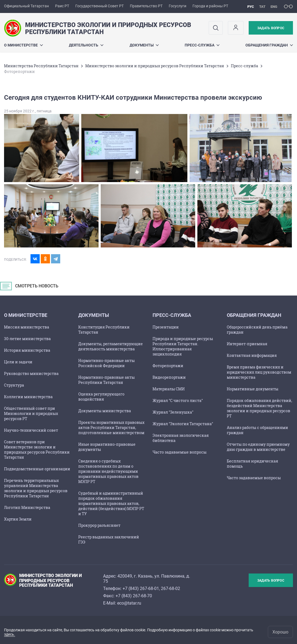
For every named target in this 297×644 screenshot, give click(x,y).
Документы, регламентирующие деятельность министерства (111, 346)
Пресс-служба (202, 45)
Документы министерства (105, 411)
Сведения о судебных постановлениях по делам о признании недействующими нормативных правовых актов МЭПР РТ (108, 471)
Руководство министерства (31, 373)
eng (274, 7)
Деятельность (86, 45)
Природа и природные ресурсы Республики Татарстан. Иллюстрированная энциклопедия (183, 346)
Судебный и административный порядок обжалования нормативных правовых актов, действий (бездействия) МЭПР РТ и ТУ (111, 503)
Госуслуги (178, 6)
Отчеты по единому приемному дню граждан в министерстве (258, 447)
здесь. (10, 634)
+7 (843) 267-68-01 (141, 588)
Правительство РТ (146, 6)
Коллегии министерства (28, 397)
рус (251, 7)
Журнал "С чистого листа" (178, 400)
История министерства (27, 350)
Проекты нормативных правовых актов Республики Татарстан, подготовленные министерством (111, 427)
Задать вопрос (271, 28)
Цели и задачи (18, 362)
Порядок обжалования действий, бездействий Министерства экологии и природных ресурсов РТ (259, 408)
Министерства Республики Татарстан (41, 66)
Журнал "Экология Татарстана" (183, 424)
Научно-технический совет (31, 430)
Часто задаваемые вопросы (180, 452)
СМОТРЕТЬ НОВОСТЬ (31, 287)
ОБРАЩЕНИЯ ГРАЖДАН (269, 45)
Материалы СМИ (169, 389)
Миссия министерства (27, 327)
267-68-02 (171, 588)
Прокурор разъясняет (99, 525)
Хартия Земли (18, 519)
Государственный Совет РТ (99, 6)
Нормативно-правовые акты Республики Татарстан (107, 380)
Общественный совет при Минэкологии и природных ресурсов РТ (31, 413)
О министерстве (23, 45)
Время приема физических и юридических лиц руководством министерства (259, 372)
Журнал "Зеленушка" (173, 412)
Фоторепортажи (168, 366)
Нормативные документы (253, 389)
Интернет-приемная (247, 344)
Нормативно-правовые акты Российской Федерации (107, 363)
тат (262, 7)
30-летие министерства (27, 339)
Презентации (166, 327)
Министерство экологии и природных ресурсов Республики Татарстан (155, 66)
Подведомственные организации (37, 469)
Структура (14, 385)
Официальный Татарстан (26, 6)
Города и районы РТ (210, 6)
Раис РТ (62, 6)
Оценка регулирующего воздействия (101, 397)
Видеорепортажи (169, 377)
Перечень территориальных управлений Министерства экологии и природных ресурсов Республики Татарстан (36, 488)
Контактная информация (252, 355)
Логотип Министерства (27, 507)
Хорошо (280, 632)
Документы (144, 45)
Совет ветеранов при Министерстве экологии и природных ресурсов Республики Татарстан (37, 450)
